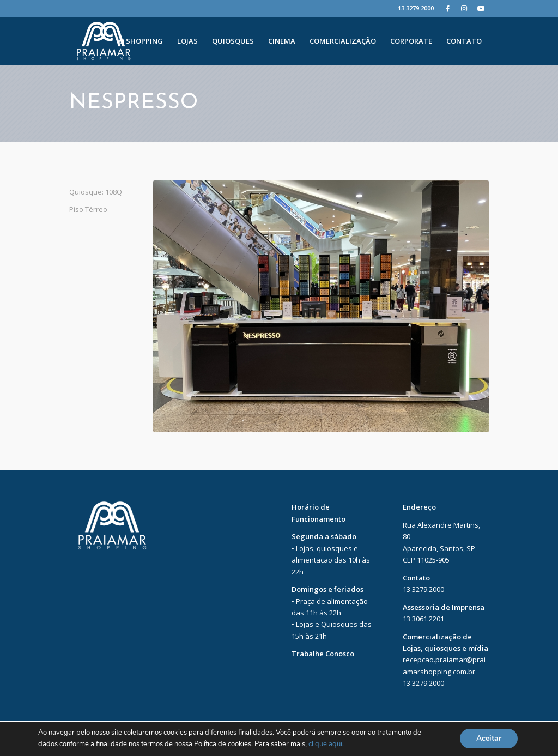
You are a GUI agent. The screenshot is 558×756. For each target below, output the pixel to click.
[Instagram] (464, 8)
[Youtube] (481, 8)
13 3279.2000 (416, 8)
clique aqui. (326, 745)
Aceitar (489, 739)
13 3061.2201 (423, 619)
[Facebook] (448, 8)
